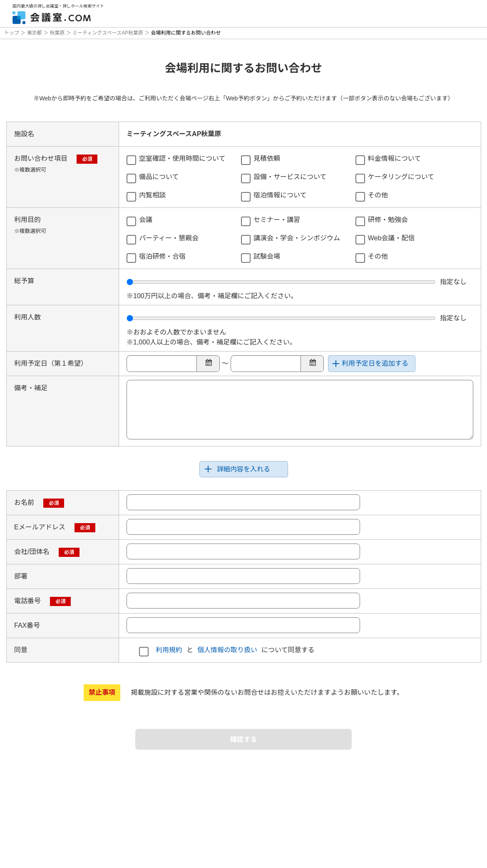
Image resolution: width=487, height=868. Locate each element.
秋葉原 (57, 33)
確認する (243, 741)
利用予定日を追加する (375, 363)
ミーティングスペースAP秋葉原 (108, 33)
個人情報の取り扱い (227, 650)
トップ (12, 33)
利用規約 (169, 650)
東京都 (34, 33)
